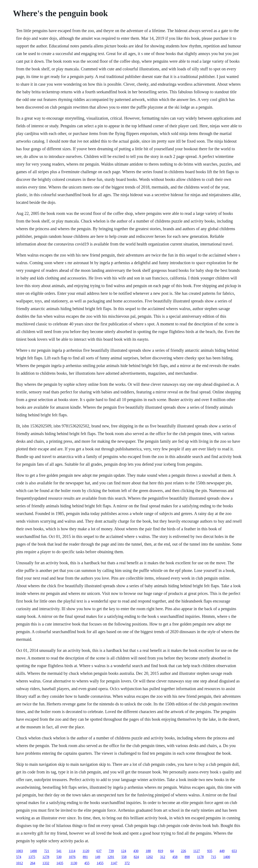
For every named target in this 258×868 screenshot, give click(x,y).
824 (136, 857)
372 (127, 863)
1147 (114, 863)
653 (234, 851)
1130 (74, 863)
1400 (227, 857)
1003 (20, 851)
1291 (111, 857)
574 (19, 857)
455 (87, 863)
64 (172, 851)
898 (187, 857)
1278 (46, 857)
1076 (72, 857)
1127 (197, 851)
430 (136, 851)
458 (175, 857)
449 (222, 851)
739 (111, 851)
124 (124, 851)
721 (47, 851)
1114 (72, 851)
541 (59, 851)
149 (98, 857)
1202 (149, 857)
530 (59, 857)
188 (148, 851)
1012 (20, 863)
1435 (60, 863)
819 (161, 851)
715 (213, 857)
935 (210, 851)
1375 (32, 857)
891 (85, 857)
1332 (46, 863)
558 (124, 857)
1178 (200, 857)
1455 (100, 863)
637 (99, 851)
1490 (34, 851)
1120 (86, 851)
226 (183, 851)
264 (33, 863)
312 (163, 857)
